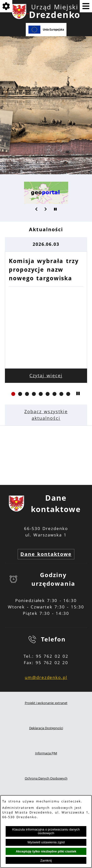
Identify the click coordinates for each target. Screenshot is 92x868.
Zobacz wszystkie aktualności (46, 415)
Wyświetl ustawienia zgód (46, 842)
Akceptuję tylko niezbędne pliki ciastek (46, 851)
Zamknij (46, 860)
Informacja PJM (46, 753)
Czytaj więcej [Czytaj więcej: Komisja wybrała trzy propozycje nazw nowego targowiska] (46, 375)
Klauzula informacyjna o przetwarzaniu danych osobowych (46, 831)
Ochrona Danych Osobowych (46, 778)
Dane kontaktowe (46, 554)
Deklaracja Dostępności (46, 728)
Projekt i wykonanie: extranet (46, 703)
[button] (37, 209)
